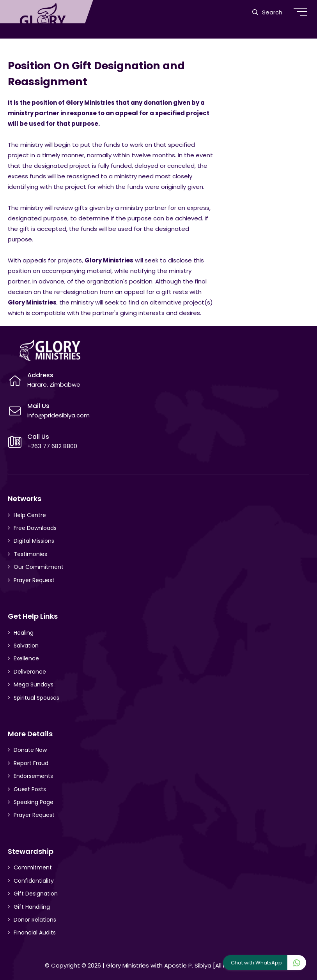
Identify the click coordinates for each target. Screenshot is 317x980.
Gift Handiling (32, 907)
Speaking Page (34, 802)
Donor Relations (35, 920)
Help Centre (30, 515)
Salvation (26, 646)
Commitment (33, 867)
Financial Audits (35, 932)
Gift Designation (36, 894)
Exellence (26, 658)
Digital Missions (34, 541)
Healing (24, 633)
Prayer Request (34, 580)
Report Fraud (31, 763)
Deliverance (30, 672)
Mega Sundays (34, 684)
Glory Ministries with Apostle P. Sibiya (159, 965)
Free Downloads (35, 528)
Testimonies (30, 554)
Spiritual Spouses (36, 698)
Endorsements (33, 776)
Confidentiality (34, 881)
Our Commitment (39, 567)
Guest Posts (30, 789)
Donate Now (30, 750)
